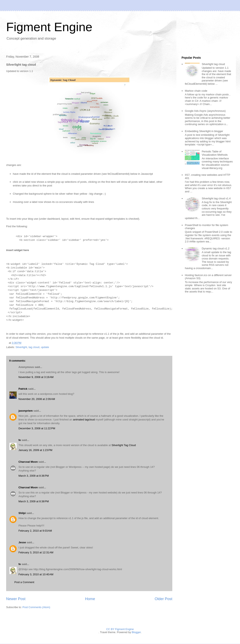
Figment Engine (49, 27)
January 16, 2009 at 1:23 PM (35, 450)
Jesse (22, 542)
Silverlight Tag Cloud (124, 445)
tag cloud (34, 347)
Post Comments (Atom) (36, 607)
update (45, 347)
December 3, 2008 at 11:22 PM (37, 428)
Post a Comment (24, 582)
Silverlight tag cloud (213, 64)
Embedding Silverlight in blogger (204, 131)
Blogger (136, 632)
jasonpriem (26, 411)
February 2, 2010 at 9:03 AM (35, 531)
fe (20, 440)
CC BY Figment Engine (120, 629)
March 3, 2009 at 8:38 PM (34, 501)
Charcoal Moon (28, 462)
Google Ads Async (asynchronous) (205, 111)
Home (90, 599)
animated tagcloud (84, 420)
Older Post (163, 599)
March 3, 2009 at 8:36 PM (34, 476)
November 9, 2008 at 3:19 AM (36, 377)
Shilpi (22, 513)
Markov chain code (196, 91)
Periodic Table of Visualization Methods (215, 153)
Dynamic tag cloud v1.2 (215, 248)
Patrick (23, 389)
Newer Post (16, 599)
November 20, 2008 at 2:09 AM (37, 399)
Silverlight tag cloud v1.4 (216, 198)
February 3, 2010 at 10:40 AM (36, 574)
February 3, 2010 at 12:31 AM (36, 552)
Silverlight (21, 347)
